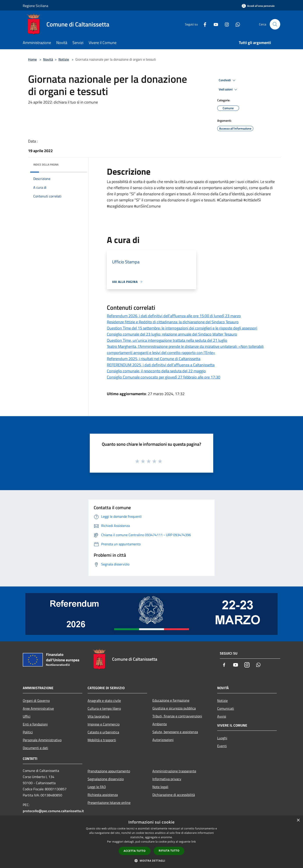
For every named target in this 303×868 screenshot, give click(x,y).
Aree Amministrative (38, 708)
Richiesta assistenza (103, 795)
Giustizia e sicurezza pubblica (174, 708)
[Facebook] (203, 24)
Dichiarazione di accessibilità (174, 795)
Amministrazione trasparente (174, 771)
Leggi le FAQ (97, 787)
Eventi (222, 746)
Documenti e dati (35, 748)
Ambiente (160, 724)
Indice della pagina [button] (46, 165)
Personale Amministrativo (42, 740)
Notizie (64, 59)
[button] (151, 861)
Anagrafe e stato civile (104, 701)
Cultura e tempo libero (104, 708)
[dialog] (151, 842)
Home (32, 59)
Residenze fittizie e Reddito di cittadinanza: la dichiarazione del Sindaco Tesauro (173, 322)
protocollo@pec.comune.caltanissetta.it (53, 811)
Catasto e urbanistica (103, 732)
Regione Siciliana (35, 6)
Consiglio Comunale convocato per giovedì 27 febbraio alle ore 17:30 (164, 377)
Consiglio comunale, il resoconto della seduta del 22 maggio (156, 371)
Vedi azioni (229, 90)
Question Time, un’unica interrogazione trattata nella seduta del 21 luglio (167, 340)
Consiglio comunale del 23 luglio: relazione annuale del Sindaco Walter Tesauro (172, 334)
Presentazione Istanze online (109, 803)
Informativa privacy (167, 779)
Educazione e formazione (171, 700)
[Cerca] (275, 24)
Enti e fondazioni (35, 724)
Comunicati (226, 708)
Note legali (160, 787)
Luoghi (222, 738)
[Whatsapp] (236, 24)
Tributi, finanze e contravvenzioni (177, 716)
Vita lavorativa (98, 716)
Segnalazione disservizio (106, 779)
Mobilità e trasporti (102, 740)
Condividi (228, 80)
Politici (28, 732)
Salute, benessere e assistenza (175, 732)
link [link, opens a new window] (194, 842)
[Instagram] (225, 24)
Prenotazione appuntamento (109, 771)
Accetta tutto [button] (135, 851)
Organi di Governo (36, 701)
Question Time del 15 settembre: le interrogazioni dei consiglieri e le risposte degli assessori (182, 328)
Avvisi (222, 716)
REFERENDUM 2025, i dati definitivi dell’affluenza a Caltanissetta (161, 365)
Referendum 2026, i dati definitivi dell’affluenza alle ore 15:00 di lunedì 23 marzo (174, 316)
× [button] (298, 820)
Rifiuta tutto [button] (169, 851)
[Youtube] (214, 24)
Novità (48, 59)
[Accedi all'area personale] (258, 6)
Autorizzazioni (163, 740)
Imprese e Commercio (104, 724)
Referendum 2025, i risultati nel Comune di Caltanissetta (154, 359)
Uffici (27, 716)
